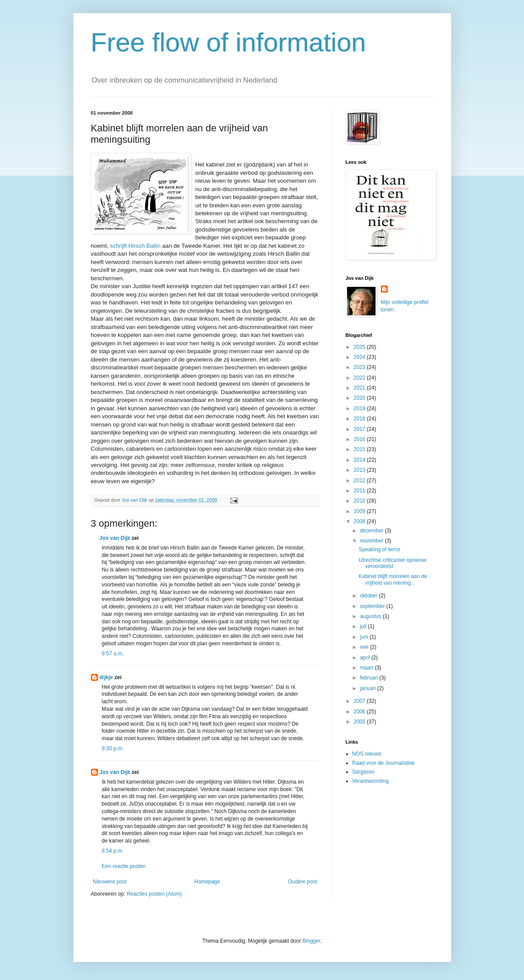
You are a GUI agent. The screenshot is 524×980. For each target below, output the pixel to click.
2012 (360, 481)
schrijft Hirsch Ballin (135, 246)
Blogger (312, 941)
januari (368, 688)
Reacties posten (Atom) (154, 894)
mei (365, 647)
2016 (360, 439)
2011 (360, 491)
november (372, 541)
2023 (360, 367)
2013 (360, 470)
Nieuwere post (110, 882)
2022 (360, 378)
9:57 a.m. (113, 654)
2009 (360, 511)
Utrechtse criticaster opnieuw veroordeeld (392, 563)
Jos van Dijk (115, 538)
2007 (360, 701)
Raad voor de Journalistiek (383, 763)
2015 (360, 449)
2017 (360, 429)
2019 (360, 409)
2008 (360, 521)
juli (364, 626)
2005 (360, 722)
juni (365, 637)
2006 (360, 712)
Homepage (207, 882)
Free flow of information (229, 42)
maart (367, 668)
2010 (360, 501)
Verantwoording (370, 781)
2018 (360, 419)
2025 (360, 347)
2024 (360, 357)
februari (369, 678)
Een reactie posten (124, 866)
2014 (360, 460)
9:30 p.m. (113, 749)
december (372, 531)
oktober (369, 596)
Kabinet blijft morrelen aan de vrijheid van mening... (393, 579)
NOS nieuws (367, 754)
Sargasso (363, 772)
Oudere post (302, 882)
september (373, 606)
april (365, 658)
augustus (371, 616)
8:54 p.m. (113, 851)
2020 (360, 398)
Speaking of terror (379, 550)
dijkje (107, 677)
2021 (360, 388)
